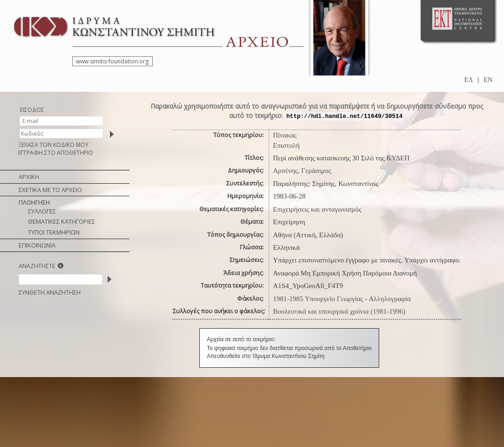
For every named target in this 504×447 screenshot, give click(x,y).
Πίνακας (285, 135)
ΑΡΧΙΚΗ (29, 177)
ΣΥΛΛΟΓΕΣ (42, 211)
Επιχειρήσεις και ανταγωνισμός (317, 209)
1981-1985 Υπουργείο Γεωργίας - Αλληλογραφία (342, 299)
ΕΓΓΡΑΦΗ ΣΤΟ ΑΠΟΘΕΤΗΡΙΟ (56, 153)
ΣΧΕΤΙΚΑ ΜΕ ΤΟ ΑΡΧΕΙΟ (50, 190)
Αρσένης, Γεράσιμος (302, 171)
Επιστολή (286, 145)
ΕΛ (469, 80)
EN (488, 80)
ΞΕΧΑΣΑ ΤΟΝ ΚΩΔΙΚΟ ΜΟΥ (53, 145)
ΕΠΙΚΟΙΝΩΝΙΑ (37, 245)
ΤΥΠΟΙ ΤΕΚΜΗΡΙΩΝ (54, 232)
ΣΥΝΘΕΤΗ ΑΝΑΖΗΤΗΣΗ (50, 292)
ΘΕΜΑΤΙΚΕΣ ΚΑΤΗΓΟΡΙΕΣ (61, 221)
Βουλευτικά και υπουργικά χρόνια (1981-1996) (339, 311)
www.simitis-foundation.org (112, 61)
